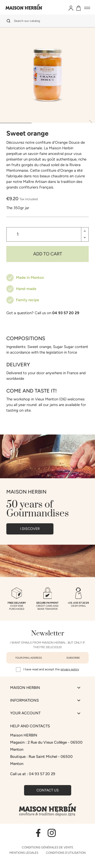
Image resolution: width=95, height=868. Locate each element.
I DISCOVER (30, 529)
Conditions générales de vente (48, 847)
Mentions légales (24, 853)
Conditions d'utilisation (66, 853)
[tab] (16, 123)
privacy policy (70, 669)
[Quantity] (44, 234)
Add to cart (48, 254)
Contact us (48, 790)
